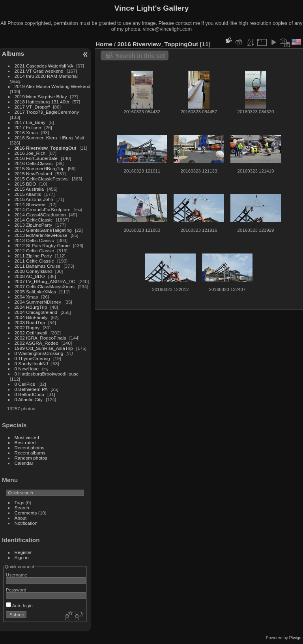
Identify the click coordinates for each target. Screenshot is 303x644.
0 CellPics (25, 384)
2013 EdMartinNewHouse (41, 235)
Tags (20, 502)
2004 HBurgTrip (31, 307)
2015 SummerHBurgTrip (40, 168)
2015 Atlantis (28, 194)
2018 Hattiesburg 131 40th (42, 102)
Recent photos (30, 448)
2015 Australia (29, 189)
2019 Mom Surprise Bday (41, 97)
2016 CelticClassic (34, 163)
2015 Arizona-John (34, 199)
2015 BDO (25, 184)
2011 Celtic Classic (34, 261)
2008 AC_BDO (30, 276)
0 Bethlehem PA (31, 389)
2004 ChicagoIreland (36, 312)
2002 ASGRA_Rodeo (36, 343)
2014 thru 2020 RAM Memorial (46, 76)
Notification (26, 523)
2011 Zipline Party (33, 256)
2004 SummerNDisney (38, 302)
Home (104, 44)
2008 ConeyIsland (33, 271)
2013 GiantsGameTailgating (43, 230)
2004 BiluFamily (31, 317)
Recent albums (30, 453)
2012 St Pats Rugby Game (42, 245)
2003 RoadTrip (30, 322)
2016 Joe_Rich (30, 153)
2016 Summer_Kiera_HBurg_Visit (49, 138)
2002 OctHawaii (31, 333)
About (21, 518)
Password (16, 590)
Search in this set (140, 55)
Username (17, 575)
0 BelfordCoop (29, 394)
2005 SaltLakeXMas (35, 292)
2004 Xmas (26, 297)
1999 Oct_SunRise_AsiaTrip (44, 348)
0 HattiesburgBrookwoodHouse (47, 374)
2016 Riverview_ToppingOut (46, 148)
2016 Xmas (26, 132)
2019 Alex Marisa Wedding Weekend (53, 86)
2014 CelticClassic (34, 220)
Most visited (27, 437)
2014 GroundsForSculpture (43, 209)
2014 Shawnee (30, 204)
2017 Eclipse (28, 127)
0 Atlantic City (29, 399)
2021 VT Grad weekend (39, 71)
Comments (26, 513)
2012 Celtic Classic (34, 251)
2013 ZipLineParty (34, 225)
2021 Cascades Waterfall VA (44, 66)
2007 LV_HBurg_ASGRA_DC (45, 281)
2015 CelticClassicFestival (42, 179)
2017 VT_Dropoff (32, 107)
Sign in (22, 557)
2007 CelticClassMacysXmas (45, 286)
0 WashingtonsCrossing (39, 353)
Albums (13, 54)
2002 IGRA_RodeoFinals (40, 338)
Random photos (31, 458)
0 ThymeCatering (32, 358)
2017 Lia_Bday (30, 122)
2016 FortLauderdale (36, 158)
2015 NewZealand (34, 174)
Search (22, 508)
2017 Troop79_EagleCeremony (47, 112)
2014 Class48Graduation (40, 215)
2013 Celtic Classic (34, 240)
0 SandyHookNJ (31, 363)
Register (23, 552)
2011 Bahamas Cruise (37, 266)
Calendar (24, 463)
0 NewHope (27, 369)
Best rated (25, 442)
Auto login (19, 606)
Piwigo (295, 638)
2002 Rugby (27, 328)
